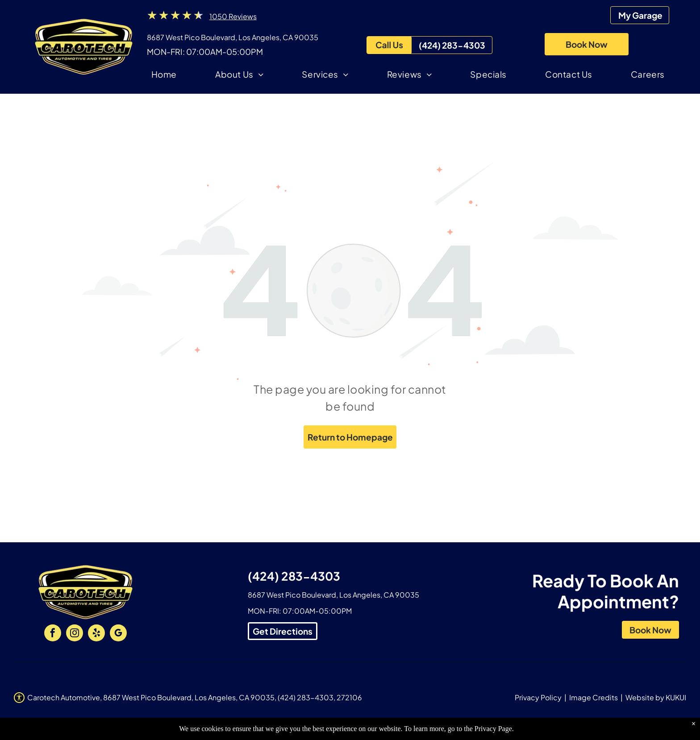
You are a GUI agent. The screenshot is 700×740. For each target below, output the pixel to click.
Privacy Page (493, 729)
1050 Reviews (233, 16)
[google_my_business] (118, 634)
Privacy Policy (538, 697)
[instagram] (75, 634)
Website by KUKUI (656, 697)
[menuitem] (164, 76)
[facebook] (53, 634)
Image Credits (594, 697)
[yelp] (96, 634)
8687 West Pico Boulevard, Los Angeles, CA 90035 (233, 37)
